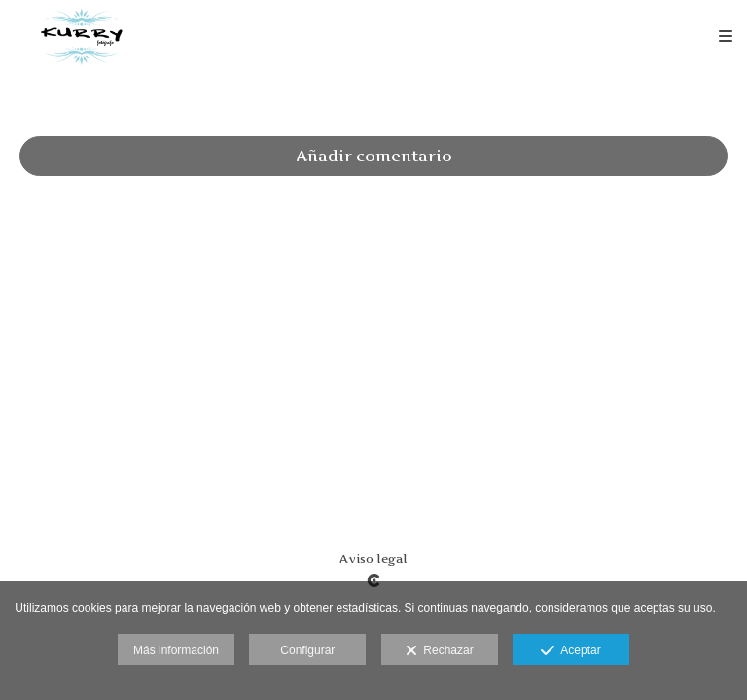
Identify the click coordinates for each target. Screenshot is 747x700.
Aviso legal (373, 559)
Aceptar (570, 651)
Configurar (307, 650)
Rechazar (440, 651)
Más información (176, 650)
